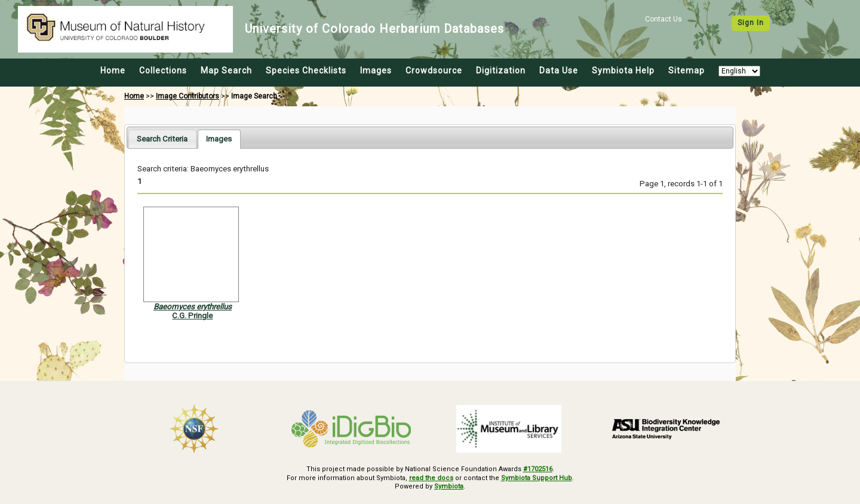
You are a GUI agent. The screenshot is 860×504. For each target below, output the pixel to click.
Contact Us (664, 19)
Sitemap (687, 70)
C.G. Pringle (192, 316)
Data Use (559, 70)
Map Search (226, 70)
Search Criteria (162, 139)
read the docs (431, 478)
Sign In (751, 23)
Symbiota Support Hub (537, 478)
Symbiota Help (623, 70)
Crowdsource (434, 70)
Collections (163, 70)
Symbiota (449, 486)
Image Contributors (188, 96)
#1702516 (538, 469)
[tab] (162, 139)
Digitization (501, 70)
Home (113, 70)
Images (376, 70)
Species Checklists (306, 70)
